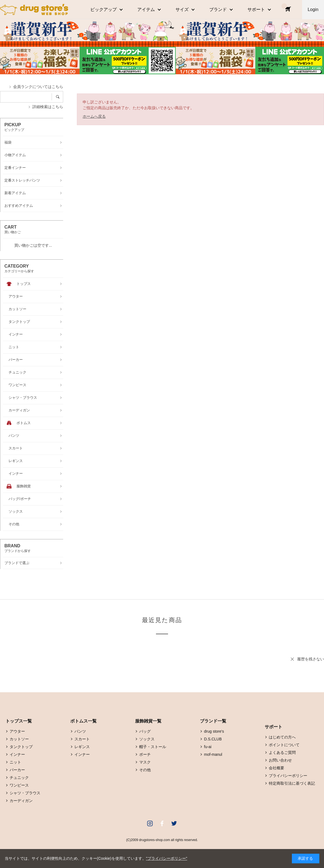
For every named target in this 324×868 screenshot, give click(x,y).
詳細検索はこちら (48, 107)
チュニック (19, 778)
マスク (145, 762)
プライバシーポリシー (288, 776)
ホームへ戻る (94, 116)
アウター (17, 731)
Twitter (174, 823)
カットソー (19, 739)
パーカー (17, 770)
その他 (145, 770)
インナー (17, 754)
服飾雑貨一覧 (148, 721)
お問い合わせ (280, 760)
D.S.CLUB (213, 739)
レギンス (82, 747)
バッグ (145, 731)
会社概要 (276, 768)
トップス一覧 (19, 721)
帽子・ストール (153, 747)
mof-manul (213, 754)
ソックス (147, 739)
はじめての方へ (282, 737)
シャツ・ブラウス (25, 793)
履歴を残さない (311, 659)
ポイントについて (284, 745)
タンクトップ (21, 747)
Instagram (150, 823)
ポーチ (145, 754)
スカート (82, 739)
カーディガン (21, 801)
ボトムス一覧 (83, 721)
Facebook (162, 823)
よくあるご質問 (282, 752)
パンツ (80, 731)
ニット (15, 762)
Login (313, 9)
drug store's (214, 731)
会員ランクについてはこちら (38, 87)
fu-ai (208, 747)
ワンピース (19, 785)
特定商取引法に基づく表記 (292, 783)
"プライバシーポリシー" (167, 858)
